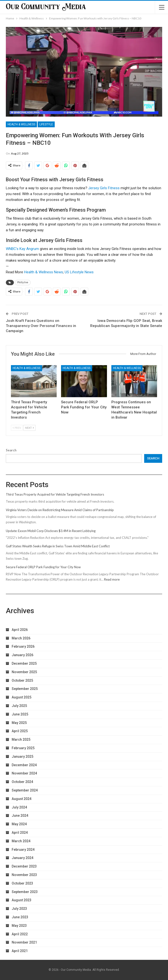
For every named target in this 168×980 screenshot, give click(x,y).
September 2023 (25, 892)
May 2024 (19, 824)
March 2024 (21, 841)
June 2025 (20, 714)
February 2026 (23, 646)
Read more (112, 579)
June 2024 (20, 816)
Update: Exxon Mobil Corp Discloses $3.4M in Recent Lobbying (51, 531)
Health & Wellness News (44, 272)
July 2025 (19, 706)
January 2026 (22, 655)
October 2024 (22, 782)
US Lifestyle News (79, 272)
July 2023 (19, 909)
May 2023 (19, 926)
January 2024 (22, 858)
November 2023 (24, 875)
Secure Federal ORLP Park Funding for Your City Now (43, 567)
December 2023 (24, 866)
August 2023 (22, 900)
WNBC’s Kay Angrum (22, 249)
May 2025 (19, 723)
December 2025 (24, 663)
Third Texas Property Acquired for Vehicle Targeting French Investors (55, 494)
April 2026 (20, 630)
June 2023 (20, 917)
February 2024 (23, 850)
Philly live (23, 282)
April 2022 (20, 934)
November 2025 (24, 672)
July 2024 (19, 807)
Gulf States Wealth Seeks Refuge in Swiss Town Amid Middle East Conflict (58, 546)
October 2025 (22, 680)
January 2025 (22, 756)
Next (29, 428)
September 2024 (25, 790)
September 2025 (25, 689)
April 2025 (20, 731)
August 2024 (22, 799)
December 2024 (24, 765)
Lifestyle (46, 124)
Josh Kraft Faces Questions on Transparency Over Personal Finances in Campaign (41, 326)
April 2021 (20, 951)
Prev (17, 428)
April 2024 (20, 833)
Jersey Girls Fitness (104, 188)
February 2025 (23, 748)
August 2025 (22, 697)
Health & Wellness (21, 124)
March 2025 (21, 739)
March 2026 (21, 638)
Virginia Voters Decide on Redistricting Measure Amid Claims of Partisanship (60, 510)
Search (11, 450)
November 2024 (24, 773)
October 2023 (22, 883)
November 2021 (24, 942)
